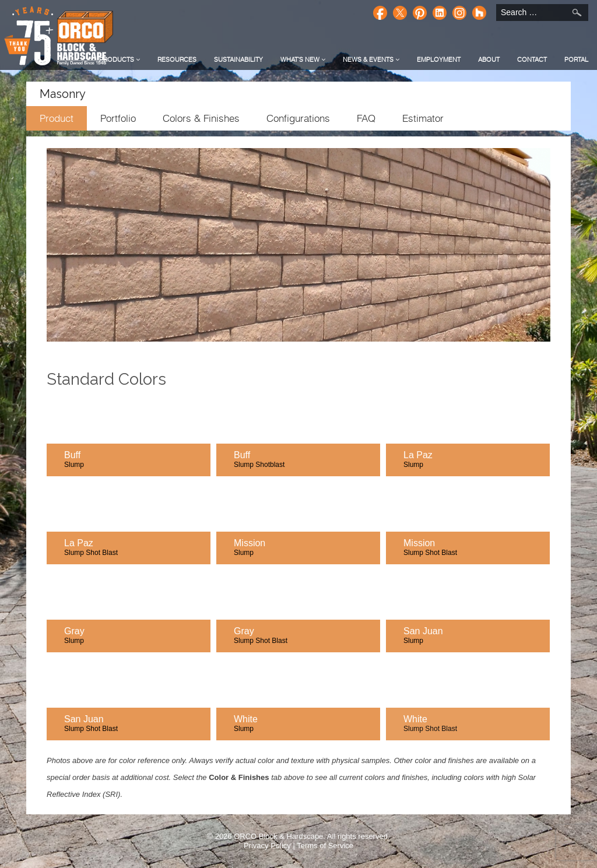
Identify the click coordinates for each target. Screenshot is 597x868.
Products (120, 59)
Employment (439, 59)
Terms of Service (325, 846)
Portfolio (118, 118)
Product (57, 118)
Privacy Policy (267, 846)
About (489, 59)
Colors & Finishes (201, 118)
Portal (576, 59)
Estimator (423, 118)
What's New (303, 59)
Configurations (298, 118)
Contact (532, 59)
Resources (177, 59)
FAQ (366, 118)
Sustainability (238, 59)
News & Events (371, 59)
